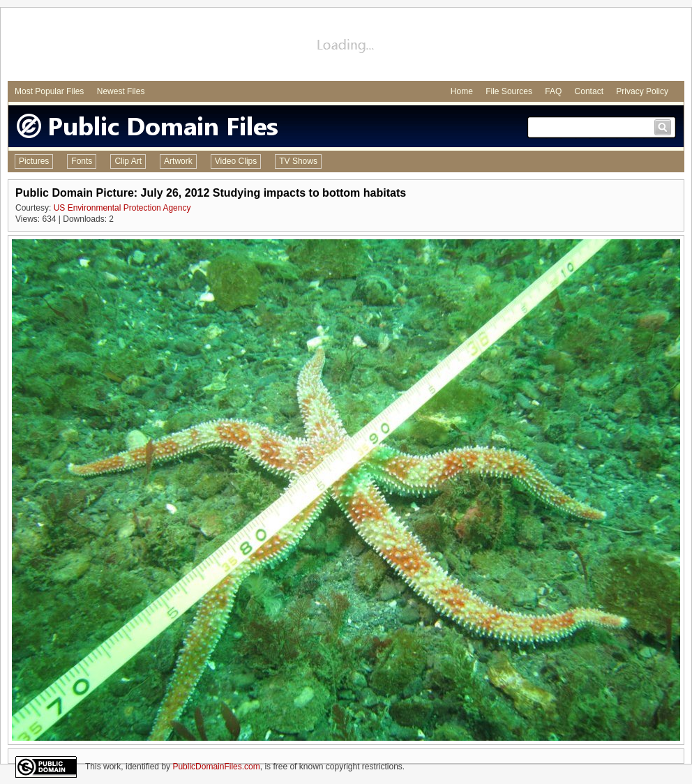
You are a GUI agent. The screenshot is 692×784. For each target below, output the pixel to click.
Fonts (82, 161)
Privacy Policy (642, 91)
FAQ (553, 91)
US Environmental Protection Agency (122, 208)
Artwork (178, 161)
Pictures (34, 161)
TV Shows (298, 161)
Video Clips (236, 161)
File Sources (509, 91)
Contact (589, 91)
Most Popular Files (49, 91)
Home (462, 91)
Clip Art (128, 161)
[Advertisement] (346, 46)
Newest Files (121, 91)
